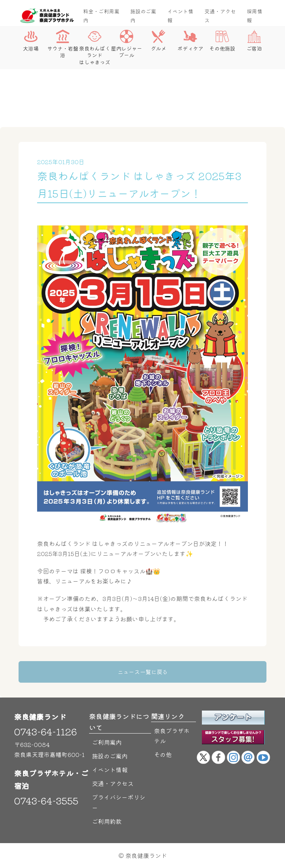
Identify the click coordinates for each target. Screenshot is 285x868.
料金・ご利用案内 (101, 16)
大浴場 (31, 41)
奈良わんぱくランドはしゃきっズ (95, 48)
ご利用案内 (107, 742)
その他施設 (222, 41)
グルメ (158, 41)
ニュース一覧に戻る (143, 672)
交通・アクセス (220, 16)
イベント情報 (180, 16)
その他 (163, 754)
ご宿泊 (254, 41)
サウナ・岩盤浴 (63, 44)
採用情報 (255, 16)
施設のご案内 (143, 16)
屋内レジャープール (127, 44)
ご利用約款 (107, 821)
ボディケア (190, 41)
